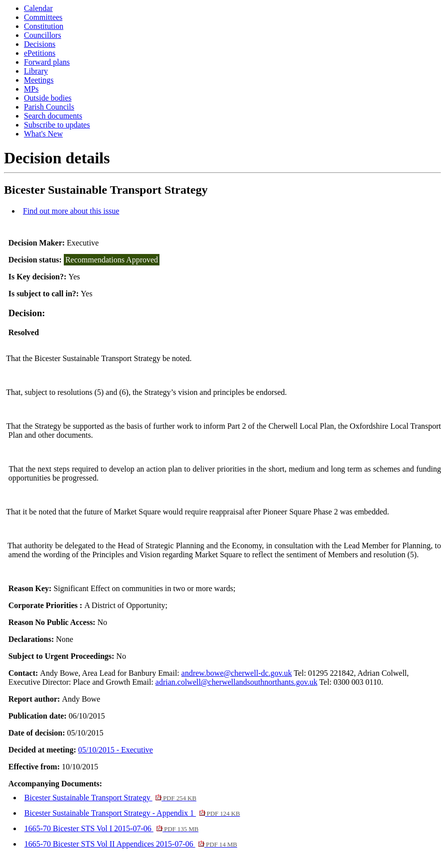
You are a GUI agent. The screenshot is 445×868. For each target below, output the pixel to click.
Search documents (53, 116)
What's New (43, 134)
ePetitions (40, 53)
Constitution (44, 26)
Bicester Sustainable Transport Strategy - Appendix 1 (132, 813)
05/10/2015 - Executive (116, 750)
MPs (31, 89)
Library (36, 71)
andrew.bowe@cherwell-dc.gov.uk (237, 673)
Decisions (40, 44)
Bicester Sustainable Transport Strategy (110, 798)
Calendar (38, 8)
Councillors (43, 35)
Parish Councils (49, 107)
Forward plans (47, 62)
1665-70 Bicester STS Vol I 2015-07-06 (112, 828)
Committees (43, 17)
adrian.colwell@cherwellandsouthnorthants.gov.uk (236, 682)
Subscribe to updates (57, 125)
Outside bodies (48, 98)
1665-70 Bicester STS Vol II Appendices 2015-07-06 (131, 844)
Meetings (39, 80)
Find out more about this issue (71, 211)
